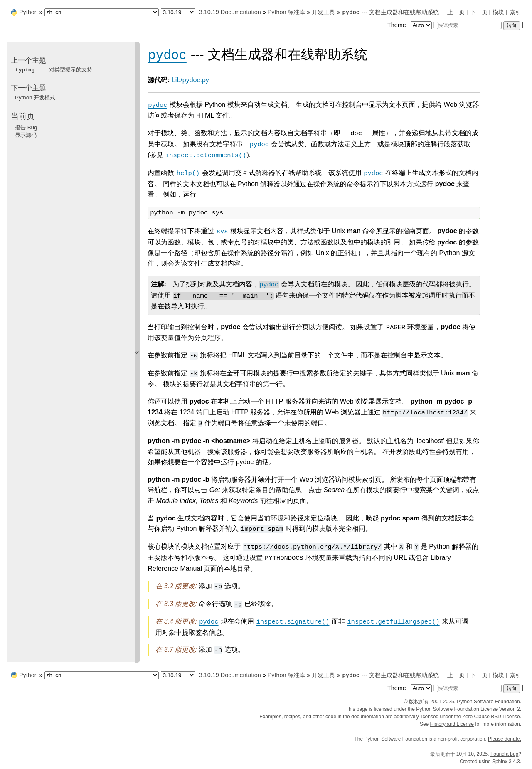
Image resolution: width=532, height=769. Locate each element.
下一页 (479, 12)
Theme (410, 25)
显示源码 (26, 135)
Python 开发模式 (35, 97)
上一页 (456, 12)
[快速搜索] (469, 25)
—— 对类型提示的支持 (54, 70)
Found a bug (504, 754)
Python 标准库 (287, 12)
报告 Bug (26, 127)
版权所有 (420, 702)
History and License (452, 724)
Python (28, 12)
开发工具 (323, 12)
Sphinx (500, 762)
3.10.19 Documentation (230, 12)
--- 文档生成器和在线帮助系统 (390, 12)
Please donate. (505, 739)
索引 (515, 12)
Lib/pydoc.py (190, 80)
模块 (498, 12)
